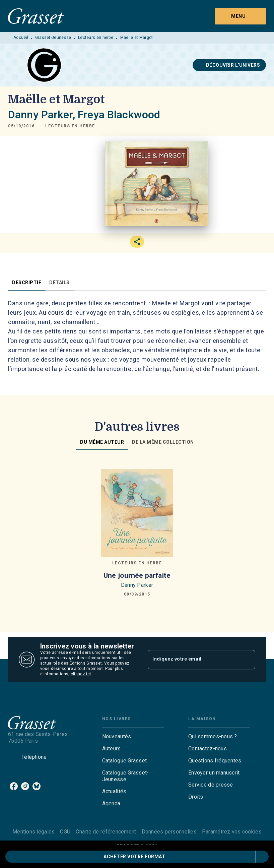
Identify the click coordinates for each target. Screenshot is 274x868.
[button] (229, 65)
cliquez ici (81, 674)
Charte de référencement (106, 832)
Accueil (21, 38)
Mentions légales (33, 832)
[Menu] (240, 16)
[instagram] (25, 786)
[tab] (27, 283)
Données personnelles (169, 832)
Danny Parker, (43, 115)
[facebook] (14, 786)
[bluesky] (37, 786)
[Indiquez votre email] (193, 660)
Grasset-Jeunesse (53, 38)
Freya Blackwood (119, 115)
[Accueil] (36, 16)
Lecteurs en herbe (96, 38)
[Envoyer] (247, 660)
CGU (65, 832)
